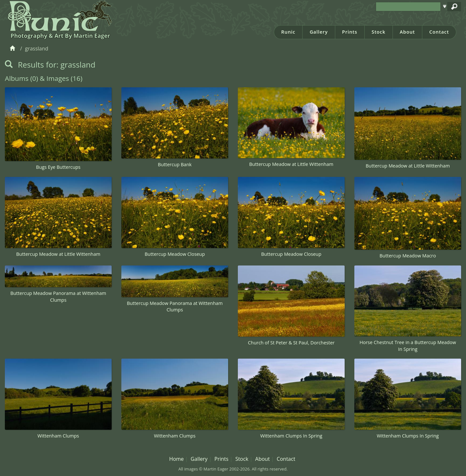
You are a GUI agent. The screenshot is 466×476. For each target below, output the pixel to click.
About (407, 32)
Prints (350, 32)
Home (177, 459)
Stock (378, 32)
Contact (439, 32)
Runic (288, 32)
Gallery (319, 32)
